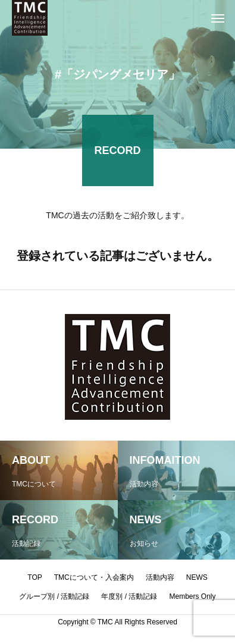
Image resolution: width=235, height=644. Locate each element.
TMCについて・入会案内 (94, 577)
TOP (35, 577)
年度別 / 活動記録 (129, 596)
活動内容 (160, 577)
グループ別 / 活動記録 (54, 596)
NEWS (197, 577)
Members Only (193, 596)
